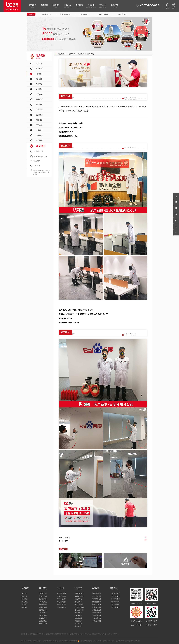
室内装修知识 (97, 613)
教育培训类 (43, 605)
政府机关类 (43, 602)
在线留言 (37, 161)
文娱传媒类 (43, 621)
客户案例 (79, 6)
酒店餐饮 (39, 99)
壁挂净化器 (78, 615)
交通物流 (39, 115)
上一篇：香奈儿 (64, 538)
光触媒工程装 (79, 596)
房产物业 (39, 104)
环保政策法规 (97, 610)
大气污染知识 (97, 602)
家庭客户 (39, 69)
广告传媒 (39, 125)
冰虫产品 (68, 6)
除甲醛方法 (122, 14)
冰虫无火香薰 (79, 610)
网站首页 (33, 6)
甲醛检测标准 (104, 14)
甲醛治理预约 (115, 596)
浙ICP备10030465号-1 (50, 641)
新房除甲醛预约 (66, 14)
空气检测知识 (97, 594)
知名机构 (39, 74)
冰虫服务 (56, 6)
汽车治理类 (43, 618)
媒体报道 (25, 605)
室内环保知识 (97, 599)
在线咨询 (37, 166)
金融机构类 (43, 607)
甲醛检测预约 (47, 14)
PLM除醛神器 (79, 607)
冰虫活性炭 (78, 602)
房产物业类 (43, 610)
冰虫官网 (72, 54)
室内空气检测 (61, 594)
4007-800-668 (38, 152)
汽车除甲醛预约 (85, 14)
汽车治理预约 (115, 599)
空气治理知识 (97, 596)
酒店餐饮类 (43, 613)
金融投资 (39, 89)
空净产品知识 (97, 605)
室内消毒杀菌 (61, 602)
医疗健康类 (43, 615)
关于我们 (25, 588)
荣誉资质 (25, 596)
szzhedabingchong (40, 156)
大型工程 (39, 63)
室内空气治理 (61, 596)
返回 (146, 540)
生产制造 (39, 110)
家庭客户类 (43, 594)
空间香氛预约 (115, 607)
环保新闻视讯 (97, 621)
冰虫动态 (25, 599)
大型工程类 (43, 596)
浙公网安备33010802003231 (69, 641)
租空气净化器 (61, 605)
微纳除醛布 (78, 599)
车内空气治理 (61, 599)
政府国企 (39, 79)
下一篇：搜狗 (64, 541)
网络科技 (39, 120)
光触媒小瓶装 (79, 594)
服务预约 (114, 6)
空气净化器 (78, 613)
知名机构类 (43, 599)
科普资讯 (91, 6)
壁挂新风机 (78, 621)
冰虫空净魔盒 (79, 605)
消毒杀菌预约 (115, 602)
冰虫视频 (25, 602)
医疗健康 (39, 94)
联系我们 (103, 6)
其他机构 (39, 140)
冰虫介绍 (25, 594)
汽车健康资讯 (97, 615)
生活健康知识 (97, 618)
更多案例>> (43, 624)
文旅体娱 (39, 130)
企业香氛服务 (61, 607)
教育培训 (39, 84)
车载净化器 (78, 618)
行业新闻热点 (97, 607)
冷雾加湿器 (78, 626)
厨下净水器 (78, 624)
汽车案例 (39, 135)
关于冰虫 (44, 6)
